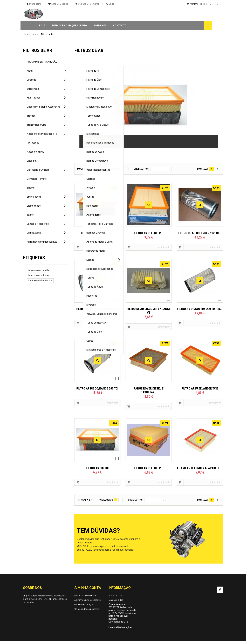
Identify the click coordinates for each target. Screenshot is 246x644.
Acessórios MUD (36, 143)
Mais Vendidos (116, 591)
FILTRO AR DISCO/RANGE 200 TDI (97, 380)
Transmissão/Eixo (37, 116)
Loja (72, 14)
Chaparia (32, 152)
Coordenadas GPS (118, 613)
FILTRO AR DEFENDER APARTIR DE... (200, 459)
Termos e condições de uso (99, 14)
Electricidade (34, 197)
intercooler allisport (39, 267)
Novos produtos (116, 587)
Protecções (33, 134)
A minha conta (88, 579)
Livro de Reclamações (120, 619)
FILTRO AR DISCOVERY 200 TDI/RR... (200, 300)
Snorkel (31, 179)
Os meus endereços (84, 596)
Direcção (32, 71)
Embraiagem (34, 188)
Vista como (112, 160)
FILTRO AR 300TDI (97, 459)
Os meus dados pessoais (87, 600)
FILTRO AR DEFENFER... (149, 224)
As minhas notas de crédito (87, 591)
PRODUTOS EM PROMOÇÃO (42, 53)
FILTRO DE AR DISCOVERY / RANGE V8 (149, 302)
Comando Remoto (37, 170)
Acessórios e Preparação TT (42, 125)
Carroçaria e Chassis (38, 161)
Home (26, 26)
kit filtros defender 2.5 (40, 272)
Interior (31, 206)
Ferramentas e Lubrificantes (42, 233)
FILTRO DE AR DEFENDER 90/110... (200, 224)
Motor (36, 26)
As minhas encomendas (86, 587)
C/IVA (114, 179)
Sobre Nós (130, 14)
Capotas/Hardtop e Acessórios (43, 98)
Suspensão (33, 80)
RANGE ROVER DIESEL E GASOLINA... (149, 382)
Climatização (34, 224)
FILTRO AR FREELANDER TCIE (200, 380)
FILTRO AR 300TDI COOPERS (97, 224)
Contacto (150, 14)
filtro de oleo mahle (39, 262)
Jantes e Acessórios (38, 215)
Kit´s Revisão (34, 89)
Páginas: (202, 160)
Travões (31, 107)
